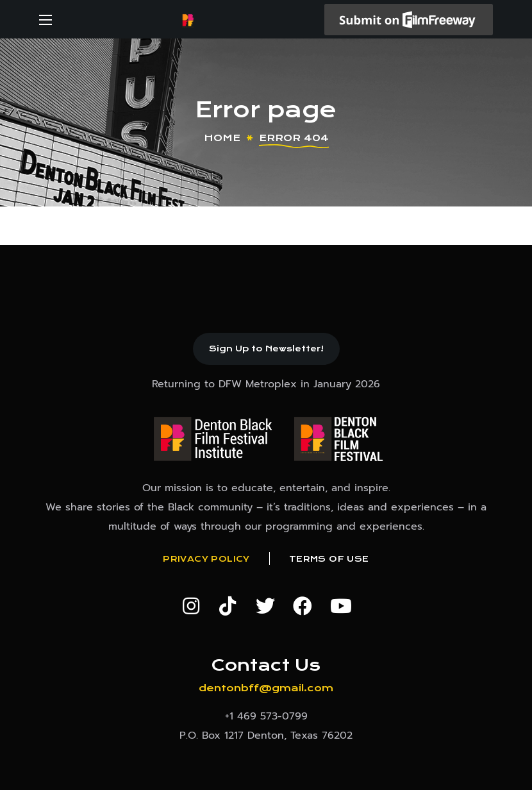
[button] (266, 349)
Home (222, 138)
